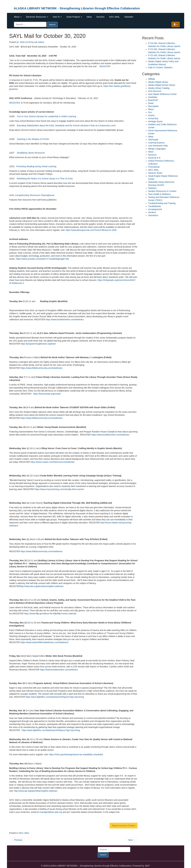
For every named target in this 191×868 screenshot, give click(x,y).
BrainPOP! (153, 100)
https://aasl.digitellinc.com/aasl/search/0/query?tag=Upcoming (55, 697)
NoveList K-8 (154, 158)
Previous (17, 840)
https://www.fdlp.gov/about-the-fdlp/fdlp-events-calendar (50, 614)
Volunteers (153, 215)
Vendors (152, 212)
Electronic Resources (37, 17)
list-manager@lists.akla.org (49, 812)
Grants (151, 115)
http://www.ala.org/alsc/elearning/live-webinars (42, 586)
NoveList (152, 155)
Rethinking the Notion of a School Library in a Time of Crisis (45, 179)
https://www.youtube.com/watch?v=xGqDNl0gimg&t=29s (43, 259)
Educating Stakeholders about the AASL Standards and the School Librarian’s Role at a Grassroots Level (66, 125)
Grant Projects (74, 17)
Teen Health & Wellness (159, 194)
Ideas (89, 17)
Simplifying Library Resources (31, 153)
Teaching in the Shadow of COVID (33, 139)
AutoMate (153, 97)
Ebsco (151, 109)
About (18, 17)
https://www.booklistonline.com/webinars (65, 319)
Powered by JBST (141, 866)
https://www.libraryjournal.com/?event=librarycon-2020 (91, 230)
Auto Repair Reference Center (162, 94)
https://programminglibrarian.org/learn (38, 344)
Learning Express (156, 143)
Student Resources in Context (162, 191)
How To (57, 17)
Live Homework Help (158, 146)
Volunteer (129, 17)
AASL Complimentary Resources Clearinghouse (32, 195)
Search (52, 25)
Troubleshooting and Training (162, 203)
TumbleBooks (155, 206)
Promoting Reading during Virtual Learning (36, 166)
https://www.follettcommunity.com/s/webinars (42, 368)
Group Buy (153, 118)
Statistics (152, 188)
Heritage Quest (155, 121)
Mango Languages (157, 149)
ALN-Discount (155, 91)
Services (100, 17)
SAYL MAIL (114, 17)
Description (153, 106)
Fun (150, 112)
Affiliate (152, 79)
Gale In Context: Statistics (160, 67)
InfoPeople (153, 140)
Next (132, 840)
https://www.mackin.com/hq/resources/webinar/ (53, 462)
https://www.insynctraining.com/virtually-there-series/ (59, 489)
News (151, 152)
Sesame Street (155, 173)
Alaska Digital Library (158, 82)
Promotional (154, 167)
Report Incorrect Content (124, 826)
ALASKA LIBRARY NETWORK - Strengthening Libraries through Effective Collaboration (77, 8)
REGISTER (105, 66)
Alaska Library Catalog (159, 88)
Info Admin (39, 42)
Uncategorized (155, 209)
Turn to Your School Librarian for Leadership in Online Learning (47, 116)
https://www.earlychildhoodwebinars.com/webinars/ (45, 642)
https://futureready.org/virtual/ (47, 394)
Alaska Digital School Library (162, 85)
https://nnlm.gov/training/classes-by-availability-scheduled (76, 754)
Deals (151, 103)
